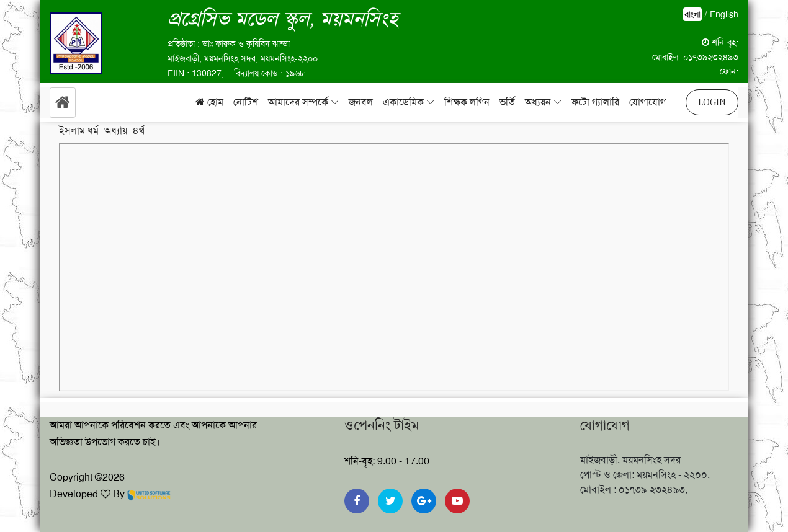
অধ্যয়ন (538, 102)
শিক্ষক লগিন (467, 102)
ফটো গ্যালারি (595, 102)
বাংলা (692, 14)
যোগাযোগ (647, 102)
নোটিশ (246, 102)
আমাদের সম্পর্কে (298, 102)
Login (712, 102)
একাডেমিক (403, 102)
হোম (209, 102)
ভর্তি (507, 102)
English (724, 14)
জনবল (361, 102)
